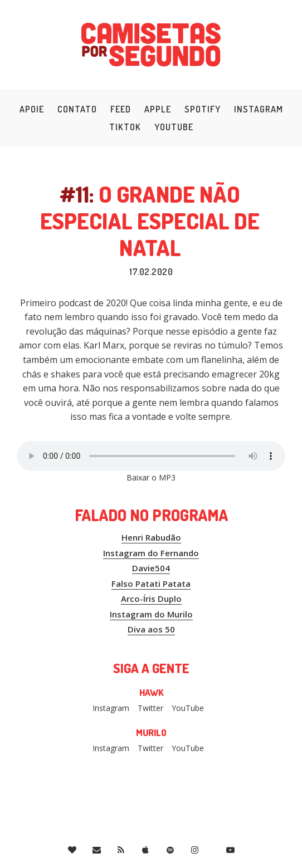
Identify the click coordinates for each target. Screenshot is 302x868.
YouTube (174, 127)
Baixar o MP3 (151, 477)
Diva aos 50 (151, 629)
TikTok (125, 127)
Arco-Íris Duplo (151, 599)
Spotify (203, 109)
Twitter (150, 708)
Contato (77, 109)
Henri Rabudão (151, 537)
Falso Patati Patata (151, 583)
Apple (158, 109)
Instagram (259, 109)
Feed (121, 109)
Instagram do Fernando (151, 553)
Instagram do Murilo (151, 614)
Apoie (32, 109)
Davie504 (151, 568)
